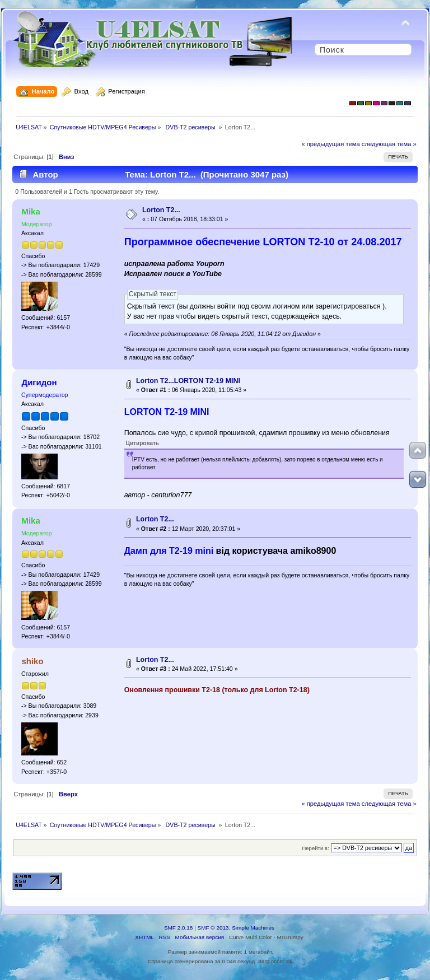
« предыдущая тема (330, 144)
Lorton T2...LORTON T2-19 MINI (188, 381)
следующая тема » (389, 144)
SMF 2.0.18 (179, 928)
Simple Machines (253, 928)
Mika (31, 211)
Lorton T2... (161, 210)
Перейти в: (315, 848)
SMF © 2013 (213, 928)
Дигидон (39, 382)
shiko (32, 661)
